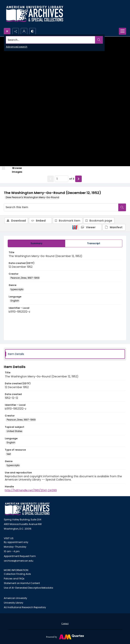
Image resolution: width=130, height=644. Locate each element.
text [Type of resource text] (9, 454)
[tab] (36, 243)
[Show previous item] (51, 179)
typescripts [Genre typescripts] (17, 289)
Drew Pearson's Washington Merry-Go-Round (32, 197)
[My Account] (24, 31)
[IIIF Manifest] (114, 227)
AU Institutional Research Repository (25, 607)
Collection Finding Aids (17, 574)
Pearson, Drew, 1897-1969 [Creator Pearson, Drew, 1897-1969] (25, 278)
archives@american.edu (19, 561)
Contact (65, 623)
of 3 (72, 179)
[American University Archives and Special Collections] (27, 509)
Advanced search (17, 47)
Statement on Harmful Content (22, 583)
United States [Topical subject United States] (15, 431)
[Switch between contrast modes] (32, 31)
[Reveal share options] (16, 31)
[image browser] (14, 170)
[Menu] (122, 31)
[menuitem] (65, 623)
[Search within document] (122, 207)
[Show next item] (78, 179)
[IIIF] (75, 227)
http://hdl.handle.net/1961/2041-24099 (31, 490)
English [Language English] (15, 301)
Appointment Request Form (20, 556)
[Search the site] (52, 40)
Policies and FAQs (14, 579)
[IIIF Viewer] (90, 227)
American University (15, 598)
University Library (14, 603)
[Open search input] (7, 31)
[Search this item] (61, 207)
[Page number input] (62, 179)
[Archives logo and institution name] (35, 14)
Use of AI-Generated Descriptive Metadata (28, 588)
